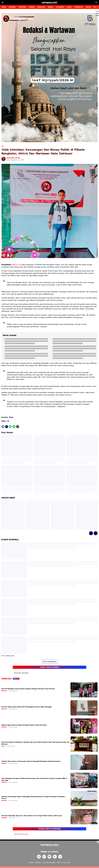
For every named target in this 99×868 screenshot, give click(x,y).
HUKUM (88, 7)
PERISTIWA (22, 7)
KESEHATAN (41, 7)
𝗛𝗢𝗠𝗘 (4, 7)
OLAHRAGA (60, 7)
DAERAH (32, 7)
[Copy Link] (18, 427)
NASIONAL (12, 7)
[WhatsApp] (14, 427)
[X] (7, 427)
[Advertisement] (49, 854)
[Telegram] (10, 427)
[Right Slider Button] (97, 7)
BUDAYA (51, 7)
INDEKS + (16, 679)
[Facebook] (3, 427)
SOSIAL (69, 7)
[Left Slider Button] (91, 533)
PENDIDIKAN (79, 7)
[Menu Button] (3, 3)
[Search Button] (96, 3)
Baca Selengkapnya (49, 662)
